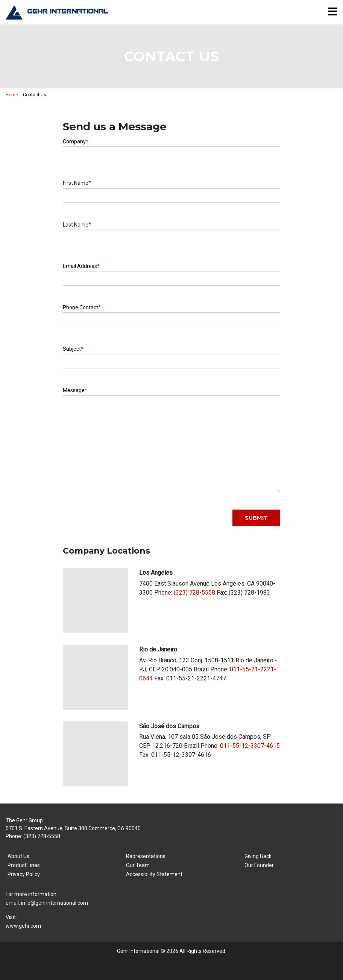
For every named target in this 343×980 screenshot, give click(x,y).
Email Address (80, 266)
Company (74, 142)
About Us (18, 856)
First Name (76, 183)
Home (12, 95)
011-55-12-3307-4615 (250, 746)
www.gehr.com (23, 926)
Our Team (138, 865)
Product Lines (24, 865)
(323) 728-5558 (194, 593)
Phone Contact (80, 307)
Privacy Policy (24, 874)
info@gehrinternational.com (55, 903)
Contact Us (35, 95)
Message (74, 390)
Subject (72, 349)
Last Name (76, 225)
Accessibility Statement (154, 874)
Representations (146, 856)
